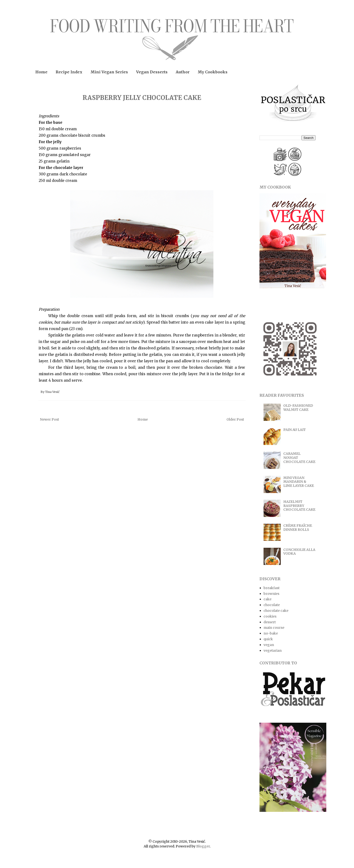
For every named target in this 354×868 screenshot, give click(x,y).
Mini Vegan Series (109, 72)
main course (274, 628)
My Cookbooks (213, 72)
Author (183, 72)
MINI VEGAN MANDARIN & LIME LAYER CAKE (299, 482)
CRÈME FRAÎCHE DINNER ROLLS (298, 528)
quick (268, 639)
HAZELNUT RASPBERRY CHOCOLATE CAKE (299, 506)
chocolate (272, 605)
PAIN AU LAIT (295, 430)
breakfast (272, 588)
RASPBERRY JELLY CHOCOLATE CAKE (142, 98)
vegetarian (273, 651)
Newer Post (49, 419)
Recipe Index (69, 72)
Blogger (203, 846)
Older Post (235, 419)
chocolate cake (276, 611)
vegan (269, 645)
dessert (270, 622)
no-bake (271, 633)
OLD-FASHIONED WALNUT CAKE (298, 408)
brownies (271, 594)
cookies (270, 616)
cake (267, 599)
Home (41, 72)
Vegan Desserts (152, 72)
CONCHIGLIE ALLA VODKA (299, 552)
